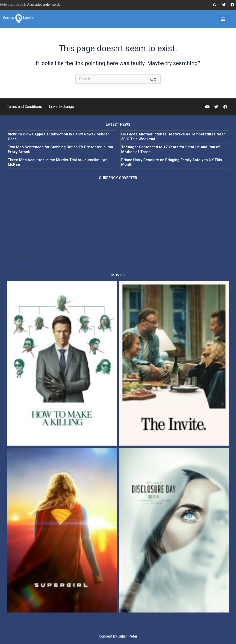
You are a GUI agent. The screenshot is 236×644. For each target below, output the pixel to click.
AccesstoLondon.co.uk (44, 5)
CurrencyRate (22, 256)
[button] (223, 19)
